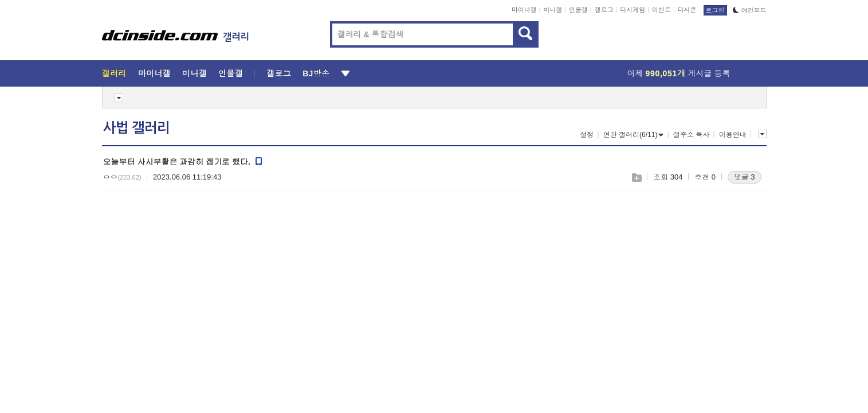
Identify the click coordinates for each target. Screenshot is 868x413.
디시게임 (633, 10)
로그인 (715, 10)
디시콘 (687, 10)
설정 (587, 135)
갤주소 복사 (691, 135)
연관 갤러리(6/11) (634, 135)
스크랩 (636, 178)
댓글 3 (745, 177)
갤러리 (114, 73)
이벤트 (661, 10)
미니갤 (553, 10)
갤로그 (604, 10)
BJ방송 (316, 73)
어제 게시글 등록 (679, 73)
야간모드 (750, 10)
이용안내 (733, 135)
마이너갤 (524, 10)
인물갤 (578, 10)
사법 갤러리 (136, 128)
